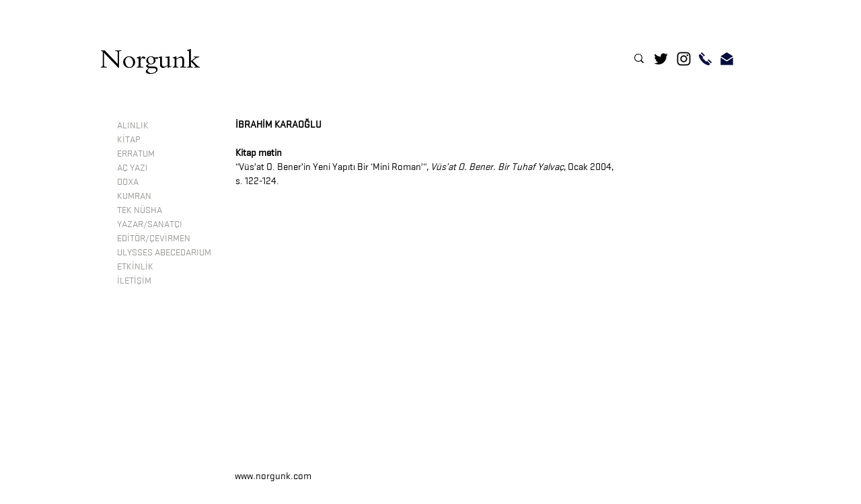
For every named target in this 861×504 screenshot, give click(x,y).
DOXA (128, 181)
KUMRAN (134, 196)
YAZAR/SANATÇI (150, 224)
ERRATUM (136, 153)
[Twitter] (661, 59)
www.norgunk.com (273, 476)
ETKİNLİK (135, 266)
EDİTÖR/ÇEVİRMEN (154, 238)
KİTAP (128, 139)
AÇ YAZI (133, 167)
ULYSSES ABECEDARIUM (164, 252)
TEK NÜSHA (140, 210)
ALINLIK (133, 125)
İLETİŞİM (134, 280)
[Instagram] (684, 59)
